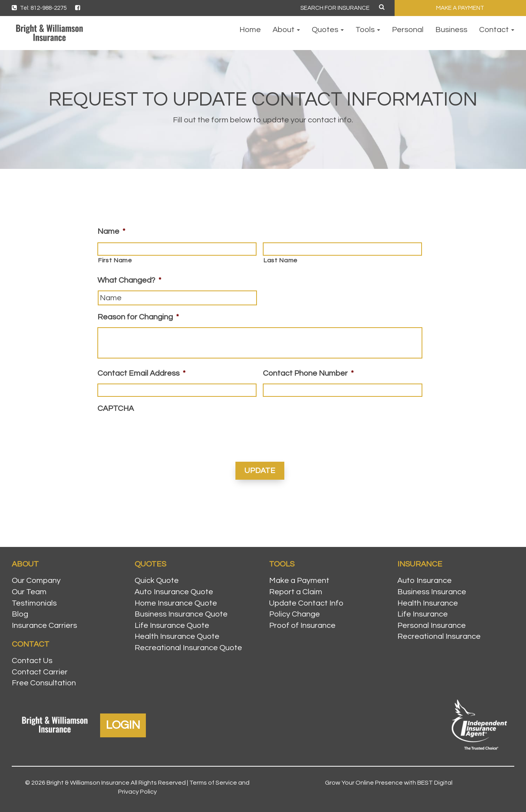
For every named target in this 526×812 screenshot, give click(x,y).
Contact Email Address (141, 373)
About (286, 30)
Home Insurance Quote (176, 603)
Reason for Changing (138, 317)
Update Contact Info (306, 603)
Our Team (29, 592)
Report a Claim (296, 592)
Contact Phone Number (308, 373)
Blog (20, 614)
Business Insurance (432, 592)
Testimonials (34, 603)
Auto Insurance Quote (174, 592)
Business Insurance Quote (181, 614)
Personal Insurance (432, 626)
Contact (497, 30)
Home (250, 30)
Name (111, 231)
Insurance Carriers (44, 626)
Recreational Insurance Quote (188, 648)
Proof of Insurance (302, 626)
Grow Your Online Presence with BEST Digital (389, 783)
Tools (368, 30)
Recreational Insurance (439, 636)
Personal (408, 30)
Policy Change (294, 614)
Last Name (280, 260)
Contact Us (32, 661)
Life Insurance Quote (172, 626)
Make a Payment (299, 581)
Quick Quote (157, 581)
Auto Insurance (425, 581)
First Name (115, 260)
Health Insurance (428, 603)
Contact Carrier (40, 672)
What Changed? (129, 280)
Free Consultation (44, 683)
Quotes (328, 30)
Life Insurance (423, 614)
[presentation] (157, 434)
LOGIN (123, 725)
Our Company (36, 581)
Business (451, 30)
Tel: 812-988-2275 (39, 8)
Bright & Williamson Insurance (88, 783)
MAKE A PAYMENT (460, 8)
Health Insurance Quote (177, 636)
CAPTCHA (116, 409)
